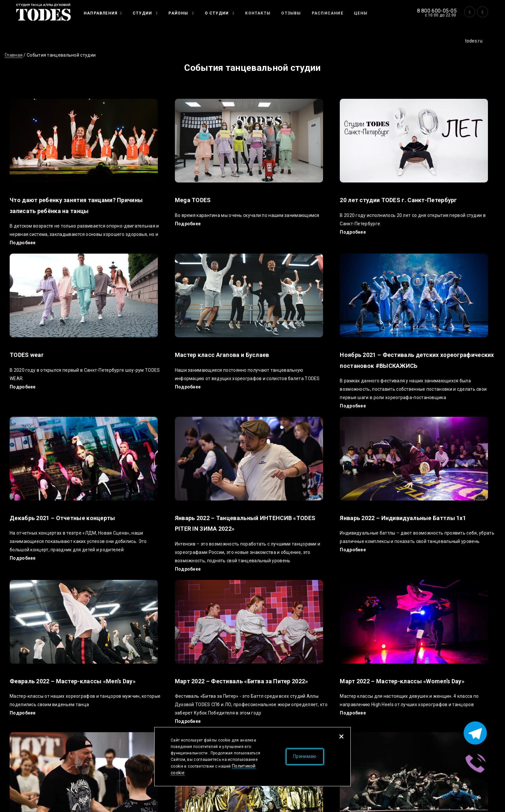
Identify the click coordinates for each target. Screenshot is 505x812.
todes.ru (474, 41)
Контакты (258, 13)
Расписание (328, 13)
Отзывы (291, 13)
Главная (14, 55)
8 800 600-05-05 (437, 11)
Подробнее (23, 243)
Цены (361, 13)
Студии (143, 13)
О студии (218, 13)
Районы (179, 13)
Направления (101, 13)
